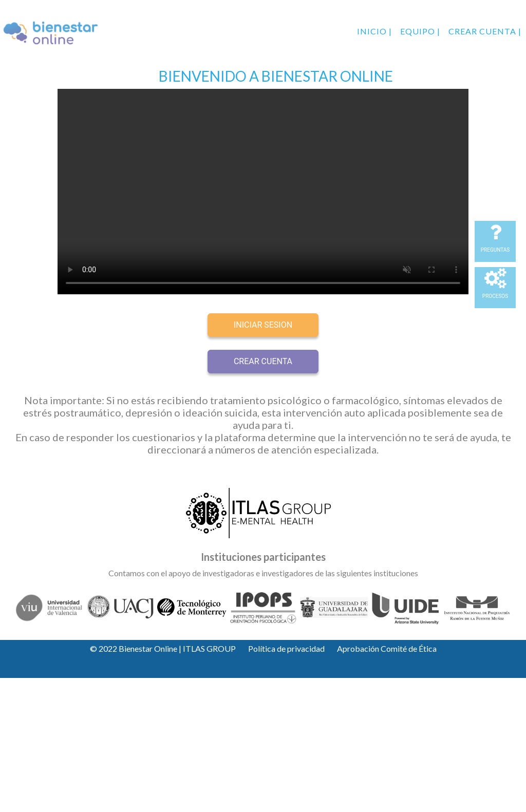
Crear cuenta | (485, 31)
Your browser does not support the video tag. (263, 192)
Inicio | (374, 31)
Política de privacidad (286, 648)
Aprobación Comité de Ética (387, 648)
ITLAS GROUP (209, 648)
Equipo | (420, 31)
